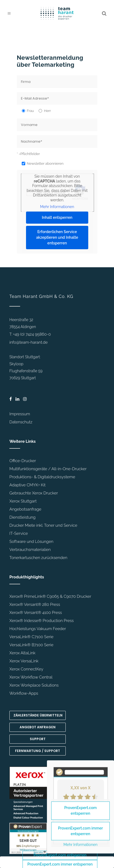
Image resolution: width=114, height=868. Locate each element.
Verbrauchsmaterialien (30, 550)
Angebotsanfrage (25, 509)
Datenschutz (21, 422)
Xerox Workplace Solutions (34, 685)
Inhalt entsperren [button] (57, 217)
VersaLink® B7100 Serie (31, 645)
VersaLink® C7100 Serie (31, 637)
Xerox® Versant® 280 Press (35, 605)
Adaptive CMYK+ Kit (27, 485)
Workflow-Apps (24, 693)
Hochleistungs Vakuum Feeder (38, 629)
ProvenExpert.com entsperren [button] (60, 855)
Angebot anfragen (38, 727)
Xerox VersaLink (24, 661)
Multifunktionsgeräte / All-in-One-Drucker (48, 469)
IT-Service (19, 533)
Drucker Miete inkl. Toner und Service (43, 525)
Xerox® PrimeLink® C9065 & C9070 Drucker (50, 596)
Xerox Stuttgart (23, 501)
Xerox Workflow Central (31, 677)
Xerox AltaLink (22, 653)
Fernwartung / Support (38, 751)
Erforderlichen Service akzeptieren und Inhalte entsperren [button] (57, 237)
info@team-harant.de (29, 342)
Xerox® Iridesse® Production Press (42, 621)
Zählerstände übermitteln (38, 715)
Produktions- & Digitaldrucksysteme (42, 477)
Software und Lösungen (31, 542)
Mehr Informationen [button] (57, 207)
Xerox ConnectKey (26, 669)
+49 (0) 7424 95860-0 (32, 334)
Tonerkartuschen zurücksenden (38, 558)
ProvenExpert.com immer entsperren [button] (80, 831)
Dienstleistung (23, 517)
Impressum (20, 414)
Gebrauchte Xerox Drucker (34, 493)
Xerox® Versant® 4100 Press (36, 613)
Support (38, 739)
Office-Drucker (23, 461)
